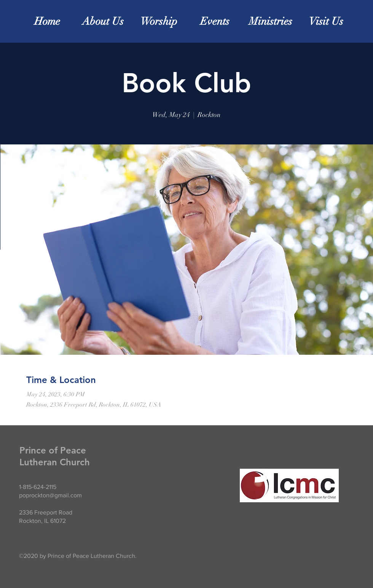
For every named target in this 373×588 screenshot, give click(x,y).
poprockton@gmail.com (50, 495)
